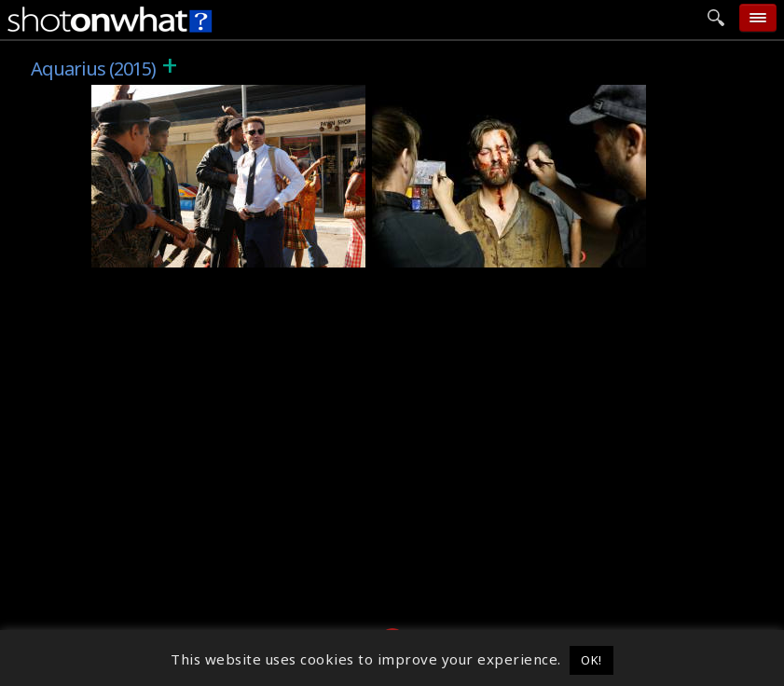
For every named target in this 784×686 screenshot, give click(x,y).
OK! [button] (591, 660)
